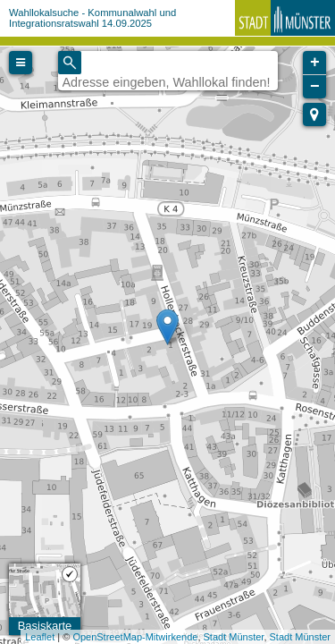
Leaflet (40, 637)
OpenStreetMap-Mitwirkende (135, 637)
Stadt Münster (234, 637)
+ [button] (315, 63)
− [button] (315, 87)
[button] (314, 114)
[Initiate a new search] (70, 63)
